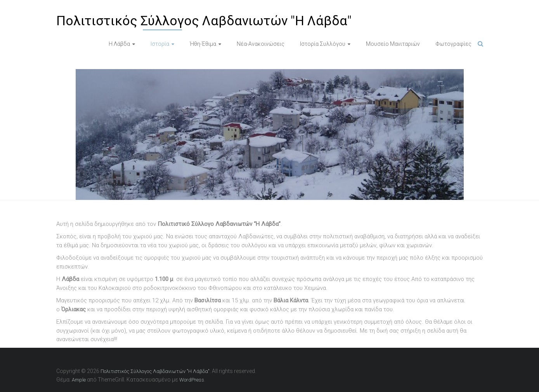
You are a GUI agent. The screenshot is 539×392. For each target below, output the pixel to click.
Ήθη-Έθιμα (203, 44)
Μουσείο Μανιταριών (393, 44)
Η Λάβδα (119, 44)
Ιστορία (160, 44)
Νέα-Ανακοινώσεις (261, 44)
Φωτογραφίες (453, 44)
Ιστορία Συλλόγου (323, 44)
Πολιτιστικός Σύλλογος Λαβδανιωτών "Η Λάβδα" (204, 21)
